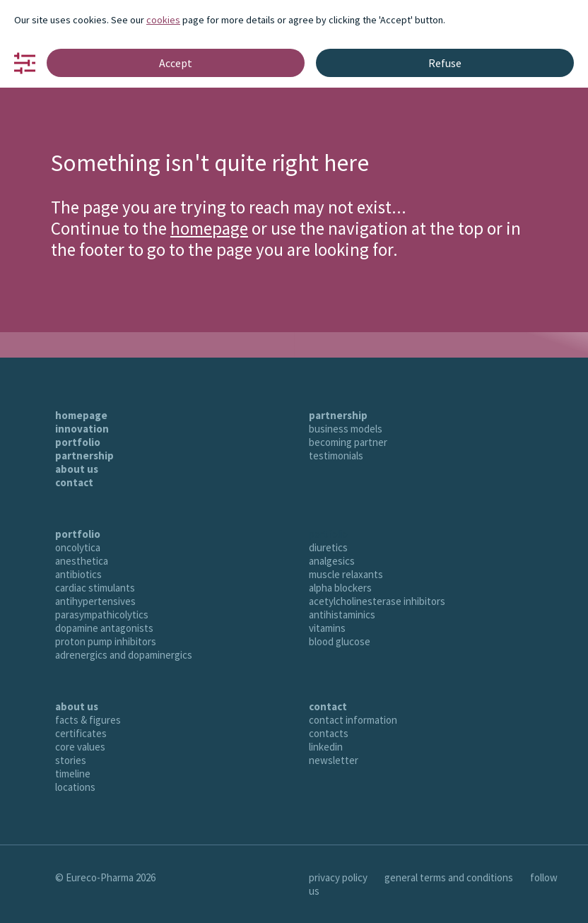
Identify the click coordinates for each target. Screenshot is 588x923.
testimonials (336, 455)
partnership (84, 455)
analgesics (332, 561)
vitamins (327, 628)
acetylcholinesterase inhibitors (377, 601)
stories (71, 760)
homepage (209, 228)
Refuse (445, 63)
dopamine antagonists (104, 628)
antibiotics (78, 574)
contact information (353, 720)
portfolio (78, 442)
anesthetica (82, 561)
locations (75, 787)
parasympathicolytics (102, 615)
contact (74, 482)
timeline (73, 774)
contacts (329, 733)
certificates (81, 733)
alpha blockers (340, 588)
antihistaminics (342, 615)
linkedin (326, 747)
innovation (82, 429)
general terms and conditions (449, 877)
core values (80, 747)
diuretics (328, 547)
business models (346, 429)
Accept (176, 63)
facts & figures (88, 720)
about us (77, 469)
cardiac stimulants (95, 588)
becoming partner (348, 442)
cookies (163, 20)
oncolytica (78, 547)
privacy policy (338, 877)
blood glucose (340, 641)
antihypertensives (95, 601)
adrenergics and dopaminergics (124, 655)
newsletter (334, 760)
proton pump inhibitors (106, 641)
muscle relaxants (346, 574)
